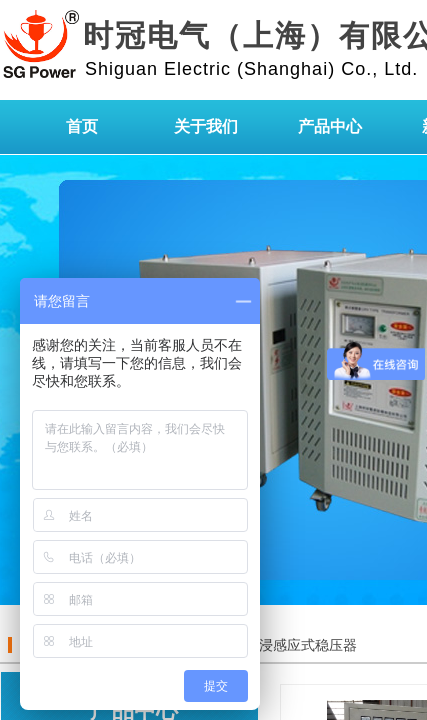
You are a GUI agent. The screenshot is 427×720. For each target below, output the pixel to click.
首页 (82, 126)
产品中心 (330, 126)
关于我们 (206, 126)
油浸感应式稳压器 (301, 645)
